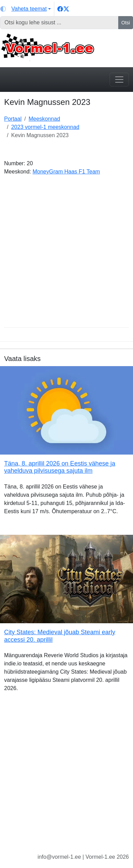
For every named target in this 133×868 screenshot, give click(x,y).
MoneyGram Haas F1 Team (66, 172)
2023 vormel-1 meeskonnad (45, 127)
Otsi (126, 23)
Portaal (13, 119)
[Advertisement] (66, 254)
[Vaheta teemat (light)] (26, 9)
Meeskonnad (44, 119)
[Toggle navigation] (119, 80)
